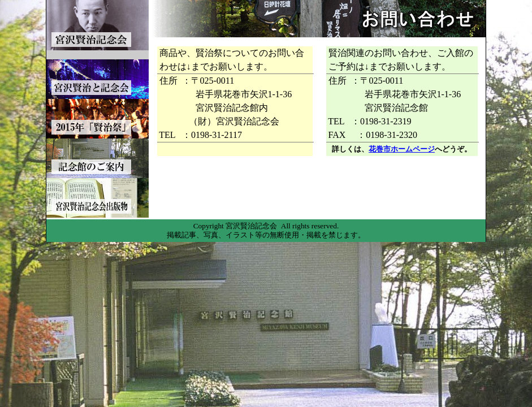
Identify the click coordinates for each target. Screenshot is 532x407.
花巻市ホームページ (402, 149)
